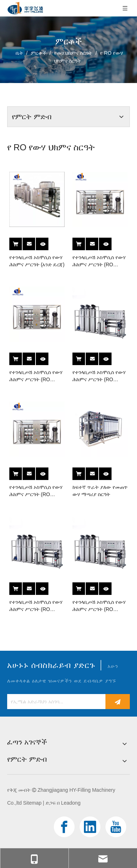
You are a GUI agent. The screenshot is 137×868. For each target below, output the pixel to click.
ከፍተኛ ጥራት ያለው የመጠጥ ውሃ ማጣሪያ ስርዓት (100, 491)
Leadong (71, 803)
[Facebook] (64, 827)
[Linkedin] (90, 827)
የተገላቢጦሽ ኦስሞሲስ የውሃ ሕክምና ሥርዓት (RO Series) (99, 261)
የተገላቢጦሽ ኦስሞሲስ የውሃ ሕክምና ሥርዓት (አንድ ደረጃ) (37, 261)
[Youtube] (116, 827)
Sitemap (32, 803)
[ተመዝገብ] (118, 702)
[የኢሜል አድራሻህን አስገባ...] (55, 702)
